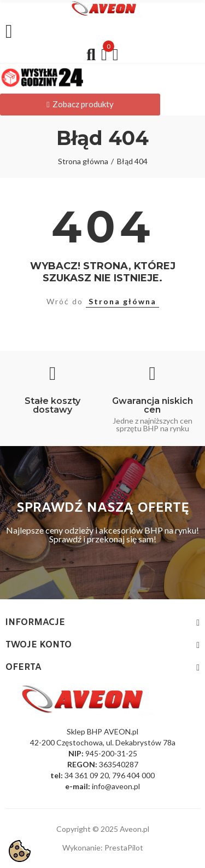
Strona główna (122, 301)
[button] (80, 105)
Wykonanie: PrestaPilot (103, 847)
